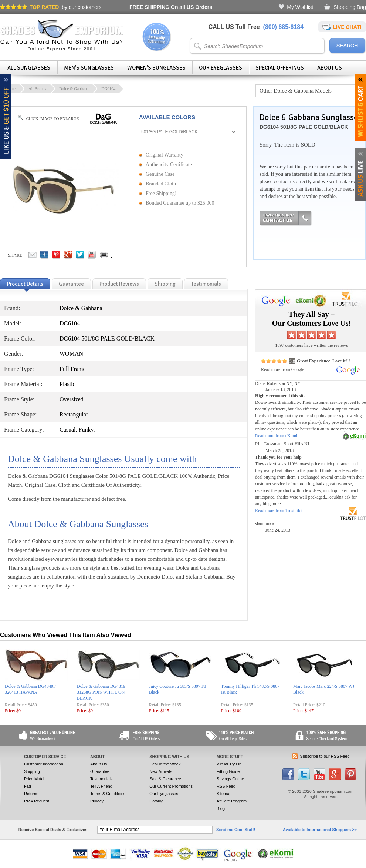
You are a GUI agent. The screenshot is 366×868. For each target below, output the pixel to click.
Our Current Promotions (171, 786)
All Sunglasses (29, 68)
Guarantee (100, 771)
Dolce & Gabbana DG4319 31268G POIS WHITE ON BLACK (101, 692)
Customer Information (44, 764)
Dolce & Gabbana (74, 88)
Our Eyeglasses (221, 68)
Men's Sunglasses (89, 68)
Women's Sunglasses (156, 68)
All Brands (37, 88)
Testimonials (101, 779)
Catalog (156, 801)
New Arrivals (161, 771)
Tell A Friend (101, 786)
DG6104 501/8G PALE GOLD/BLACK (304, 127)
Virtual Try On (229, 764)
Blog (221, 808)
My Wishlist (300, 7)
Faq (28, 786)
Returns (31, 794)
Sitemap (224, 794)
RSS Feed (226, 786)
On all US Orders (171, 7)
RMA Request (37, 801)
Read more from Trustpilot (279, 510)
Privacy (97, 801)
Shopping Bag (350, 7)
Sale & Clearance (165, 779)
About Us (330, 68)
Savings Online (230, 779)
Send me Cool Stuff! (236, 830)
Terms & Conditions (108, 794)
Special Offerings (280, 68)
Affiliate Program (232, 801)
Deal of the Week (165, 764)
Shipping (32, 771)
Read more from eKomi (276, 436)
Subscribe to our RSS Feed (325, 756)
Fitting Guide (228, 771)
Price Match (35, 779)
